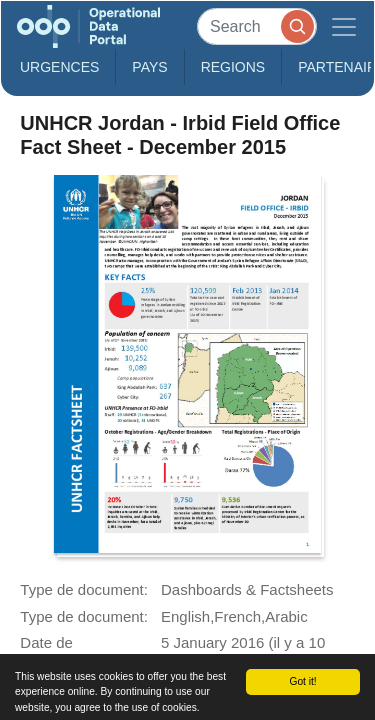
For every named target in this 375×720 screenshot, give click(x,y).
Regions (233, 67)
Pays (149, 67)
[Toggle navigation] (344, 26)
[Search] (257, 26)
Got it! (302, 681)
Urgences (59, 67)
